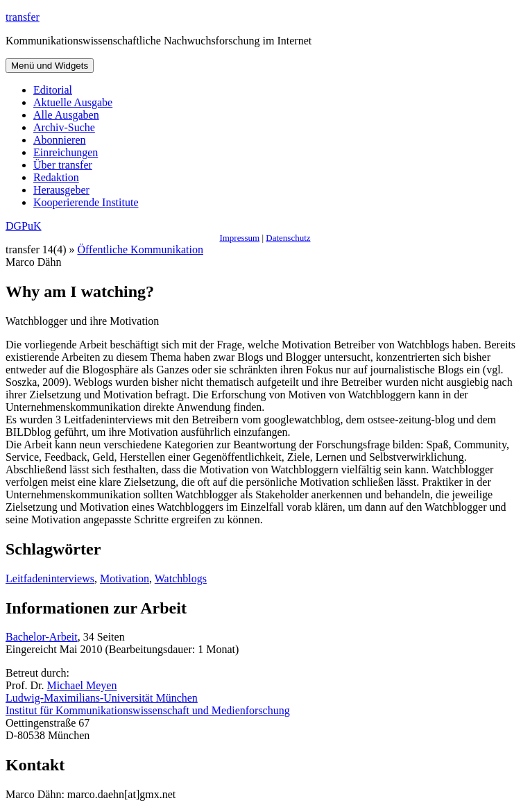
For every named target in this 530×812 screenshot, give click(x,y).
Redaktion (56, 177)
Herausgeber (61, 190)
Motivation (125, 578)
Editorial (53, 90)
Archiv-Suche (64, 127)
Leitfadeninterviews (50, 578)
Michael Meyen (82, 685)
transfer (23, 17)
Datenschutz (288, 238)
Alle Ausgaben (66, 115)
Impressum (239, 238)
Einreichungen (66, 152)
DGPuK (24, 226)
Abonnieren (60, 140)
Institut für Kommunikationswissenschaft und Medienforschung (148, 710)
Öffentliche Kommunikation (140, 249)
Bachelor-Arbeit (42, 637)
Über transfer (63, 165)
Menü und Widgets (50, 66)
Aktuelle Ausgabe (73, 102)
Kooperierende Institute (86, 202)
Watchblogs (181, 578)
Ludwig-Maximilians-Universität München (102, 698)
